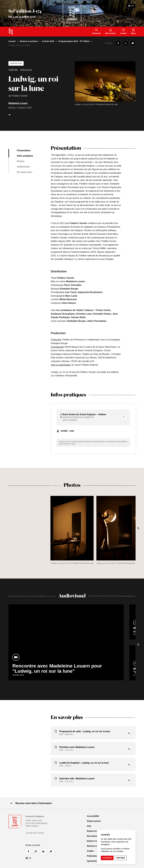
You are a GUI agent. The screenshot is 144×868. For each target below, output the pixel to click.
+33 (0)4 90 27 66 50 (35, 833)
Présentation (24, 150)
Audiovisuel (23, 167)
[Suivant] (138, 528)
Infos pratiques (25, 156)
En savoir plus (25, 172)
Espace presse (94, 821)
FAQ (89, 826)
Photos (21, 161)
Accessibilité (93, 816)
